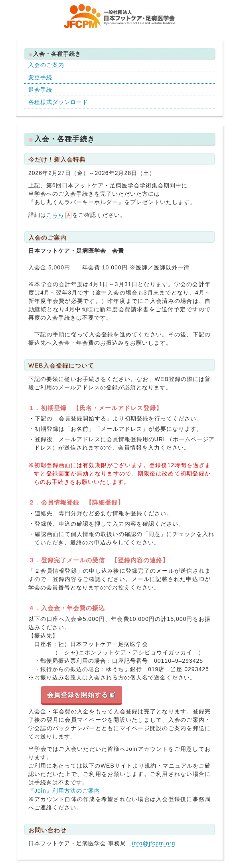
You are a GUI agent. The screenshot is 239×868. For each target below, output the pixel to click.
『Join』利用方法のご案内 (64, 791)
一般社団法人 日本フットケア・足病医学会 (120, 16)
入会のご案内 (46, 65)
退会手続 (40, 90)
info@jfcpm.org (154, 843)
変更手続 (40, 77)
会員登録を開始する (78, 695)
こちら (55, 215)
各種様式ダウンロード (58, 102)
